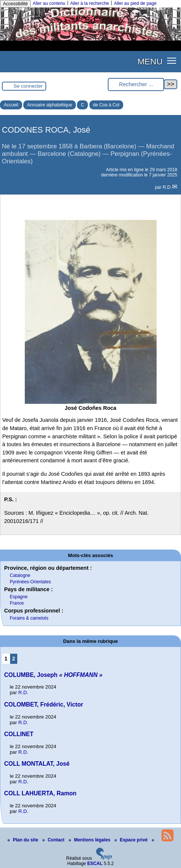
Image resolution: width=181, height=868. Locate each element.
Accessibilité (15, 4)
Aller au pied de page (135, 3)
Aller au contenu (49, 3)
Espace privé (132, 840)
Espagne (19, 597)
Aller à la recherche (90, 3)
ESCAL (95, 864)
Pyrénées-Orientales (30, 582)
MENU (150, 61)
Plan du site (23, 840)
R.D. (167, 187)
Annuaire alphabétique (50, 105)
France (17, 603)
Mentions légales (90, 840)
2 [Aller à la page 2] (14, 659)
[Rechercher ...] (136, 84)
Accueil (11, 105)
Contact (54, 840)
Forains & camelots (29, 618)
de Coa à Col (106, 105)
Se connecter (28, 86)
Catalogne (20, 575)
